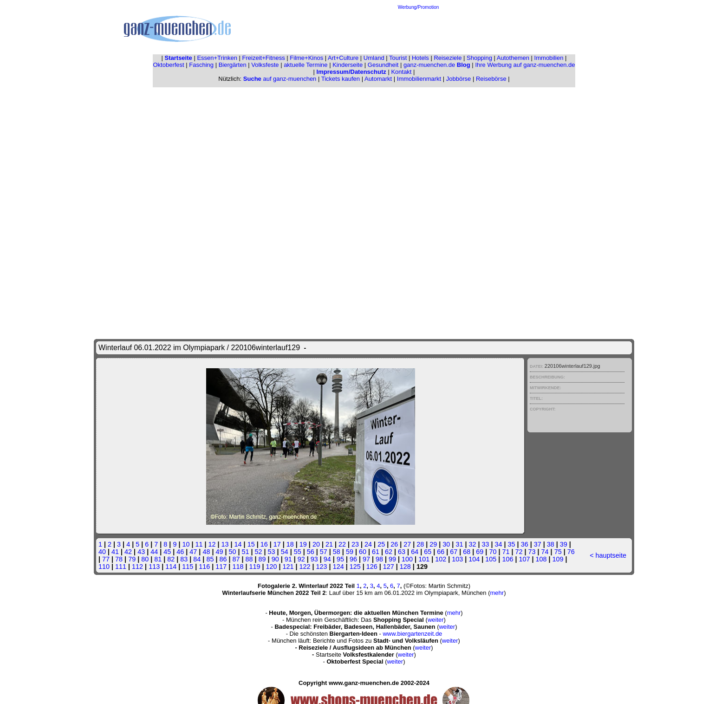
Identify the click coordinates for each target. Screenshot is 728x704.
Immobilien (549, 58)
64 (415, 552)
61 (376, 552)
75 (558, 552)
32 (472, 544)
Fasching (201, 65)
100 (407, 559)
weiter (436, 620)
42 (128, 552)
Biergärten (233, 65)
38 (551, 544)
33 (486, 544)
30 (446, 544)
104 (474, 559)
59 (350, 552)
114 (171, 567)
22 (342, 544)
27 (407, 544)
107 (524, 559)
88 (249, 559)
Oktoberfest (169, 65)
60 (363, 552)
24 (368, 544)
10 (186, 544)
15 (251, 544)
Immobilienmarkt (419, 79)
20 (316, 544)
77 (106, 559)
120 (271, 567)
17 (277, 544)
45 (167, 552)
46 (180, 552)
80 (145, 559)
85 (210, 559)
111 (121, 567)
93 (314, 559)
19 (303, 544)
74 (545, 552)
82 (171, 559)
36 (525, 544)
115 (188, 567)
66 (441, 552)
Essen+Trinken (217, 58)
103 (457, 559)
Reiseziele (448, 58)
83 (184, 559)
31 (459, 544)
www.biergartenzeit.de (412, 634)
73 (532, 552)
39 (564, 544)
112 (137, 567)
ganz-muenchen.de (437, 65)
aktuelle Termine (305, 65)
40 (102, 552)
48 (206, 552)
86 (223, 559)
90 (275, 559)
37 (538, 544)
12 (212, 544)
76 (571, 552)
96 (353, 559)
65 (428, 552)
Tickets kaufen (341, 79)
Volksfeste (265, 65)
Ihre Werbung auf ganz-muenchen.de (525, 65)
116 (204, 567)
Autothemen (513, 58)
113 (154, 567)
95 (340, 559)
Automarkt (378, 79)
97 (366, 559)
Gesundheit (383, 65)
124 (338, 567)
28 (420, 544)
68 (467, 552)
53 (272, 552)
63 (402, 552)
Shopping (479, 58)
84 (197, 559)
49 (219, 552)
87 (236, 559)
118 (238, 567)
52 (259, 552)
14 (238, 544)
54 (285, 552)
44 (154, 552)
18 (290, 544)
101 (424, 559)
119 (254, 567)
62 (389, 552)
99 (392, 559)
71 (506, 552)
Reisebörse (491, 79)
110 (104, 567)
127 (389, 567)
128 (405, 567)
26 (394, 544)
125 (355, 567)
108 (541, 559)
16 (264, 544)
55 (298, 552)
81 (158, 559)
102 (441, 559)
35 (512, 544)
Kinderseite (348, 65)
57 (324, 552)
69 (480, 552)
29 (433, 544)
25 (381, 544)
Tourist (398, 58)
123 (322, 567)
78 (119, 559)
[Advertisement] (418, 31)
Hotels (420, 58)
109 (558, 559)
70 (493, 552)
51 (246, 552)
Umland (374, 58)
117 (221, 567)
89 (262, 559)
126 (372, 567)
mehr (497, 593)
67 (454, 552)
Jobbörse (458, 79)
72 (519, 552)
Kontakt (401, 72)
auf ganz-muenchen (280, 79)
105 (491, 559)
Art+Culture (343, 58)
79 (132, 559)
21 (329, 544)
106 (507, 559)
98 (379, 559)
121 (288, 567)
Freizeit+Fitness (264, 58)
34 (499, 544)
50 (232, 552)
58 (337, 552)
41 (115, 552)
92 (301, 559)
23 (355, 544)
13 (225, 544)
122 (305, 567)
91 (288, 559)
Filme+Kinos (306, 58)
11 (199, 544)
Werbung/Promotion (419, 7)
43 (141, 552)
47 (193, 552)
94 (327, 559)
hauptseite (611, 555)
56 (311, 552)
